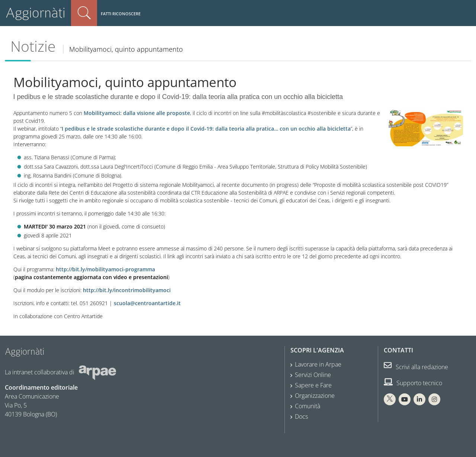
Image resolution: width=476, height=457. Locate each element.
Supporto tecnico (413, 383)
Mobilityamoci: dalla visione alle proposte (137, 113)
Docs (301, 416)
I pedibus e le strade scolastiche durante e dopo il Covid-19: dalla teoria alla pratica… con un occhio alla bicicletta (206, 129)
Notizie (33, 46)
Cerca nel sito (84, 13)
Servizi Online (313, 375)
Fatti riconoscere (121, 14)
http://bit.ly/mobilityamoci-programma (105, 269)
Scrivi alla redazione (416, 367)
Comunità (308, 406)
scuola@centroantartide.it (147, 303)
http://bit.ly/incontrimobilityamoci (127, 290)
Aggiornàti (36, 13)
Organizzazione (315, 396)
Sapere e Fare (313, 385)
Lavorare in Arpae (318, 364)
